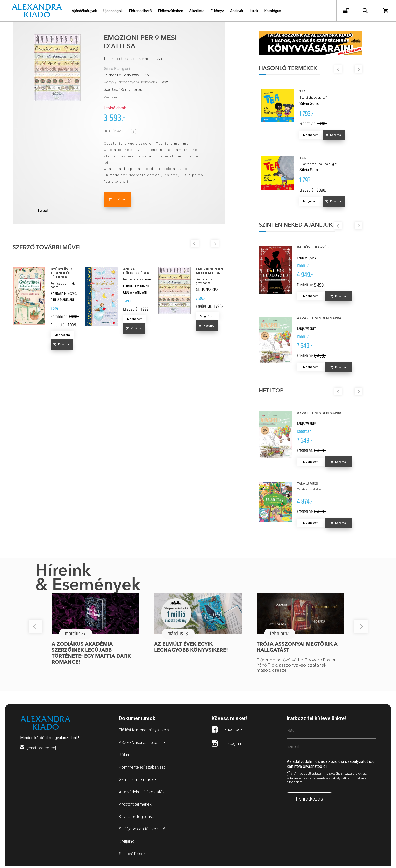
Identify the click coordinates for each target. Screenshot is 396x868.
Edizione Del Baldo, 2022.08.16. (127, 75)
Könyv (109, 82)
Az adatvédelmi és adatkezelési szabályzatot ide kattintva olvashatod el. (331, 766)
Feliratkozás (310, 801)
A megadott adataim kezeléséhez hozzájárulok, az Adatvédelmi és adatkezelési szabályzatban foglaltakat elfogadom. (327, 780)
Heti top (278, 393)
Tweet (43, 210)
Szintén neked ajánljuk (302, 227)
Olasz (163, 82)
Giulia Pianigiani (117, 69)
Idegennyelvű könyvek (136, 82)
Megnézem (62, 335)
